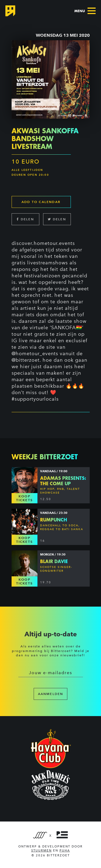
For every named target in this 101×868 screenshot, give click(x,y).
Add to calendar (41, 202)
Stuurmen (41, 851)
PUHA (65, 851)
